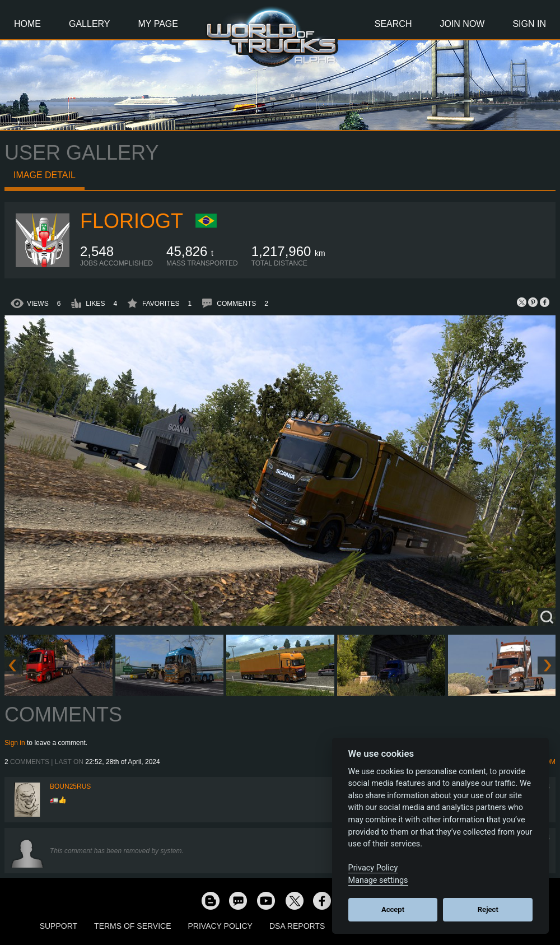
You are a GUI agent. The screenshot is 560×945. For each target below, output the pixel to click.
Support (59, 926)
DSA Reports (297, 926)
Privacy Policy (220, 926)
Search (393, 24)
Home (27, 24)
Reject (488, 909)
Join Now (462, 24)
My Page (158, 24)
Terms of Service (132, 926)
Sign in (15, 743)
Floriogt (132, 221)
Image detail (45, 175)
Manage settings (378, 880)
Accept (393, 909)
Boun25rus (70, 786)
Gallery (90, 24)
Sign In (529, 24)
